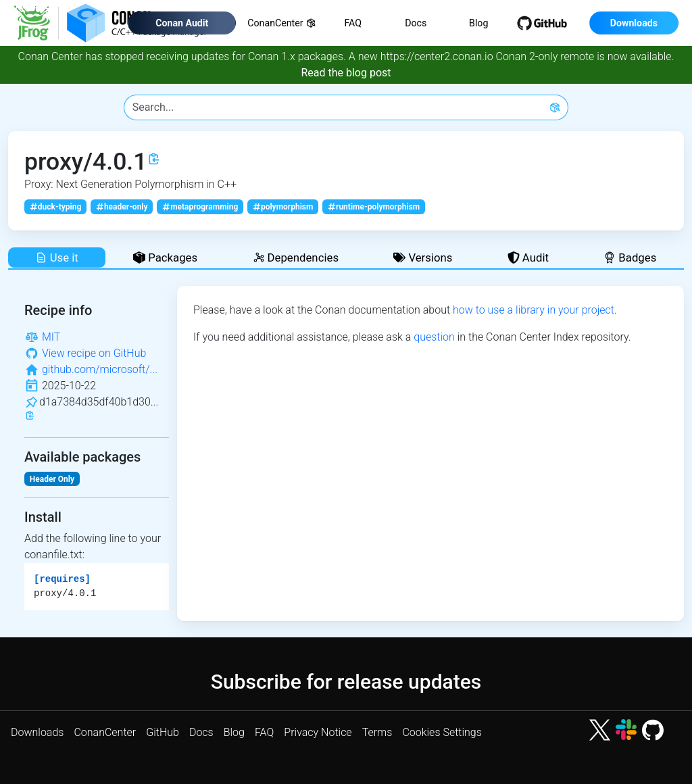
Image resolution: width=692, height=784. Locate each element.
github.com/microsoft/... (100, 369)
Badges (630, 258)
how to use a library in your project (534, 310)
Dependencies (296, 258)
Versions (423, 258)
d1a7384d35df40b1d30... (99, 402)
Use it (57, 258)
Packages (165, 258)
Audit (528, 258)
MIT (51, 337)
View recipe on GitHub (94, 353)
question (434, 337)
